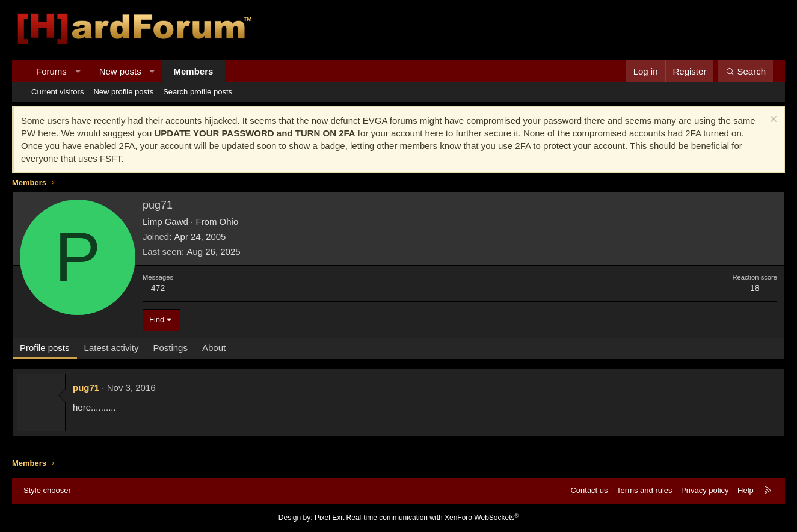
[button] (77, 71)
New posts (120, 71)
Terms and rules (644, 490)
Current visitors (57, 92)
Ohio (229, 222)
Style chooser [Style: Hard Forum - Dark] (47, 490)
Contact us (589, 490)
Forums (51, 71)
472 (158, 288)
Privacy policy (705, 490)
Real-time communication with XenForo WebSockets (433, 518)
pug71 (86, 387)
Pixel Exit (329, 518)
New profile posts (123, 92)
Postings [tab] (170, 348)
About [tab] (214, 348)
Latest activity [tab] (112, 348)
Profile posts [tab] (45, 348)
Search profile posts (198, 92)
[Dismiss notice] (772, 121)
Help (746, 490)
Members (194, 71)
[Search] (746, 71)
